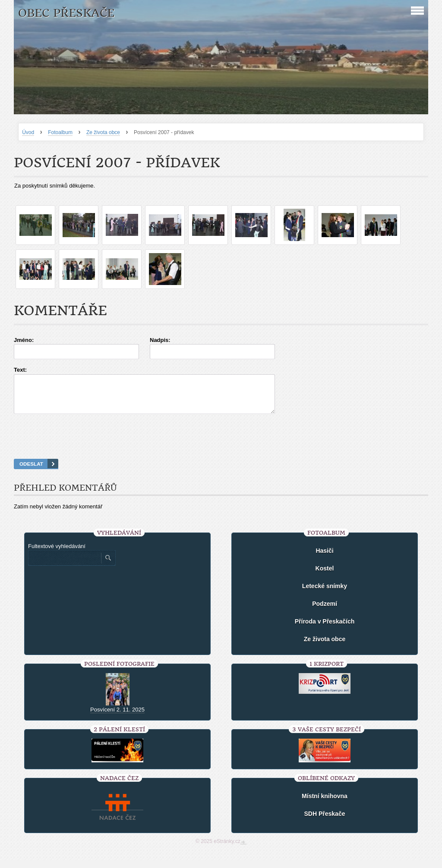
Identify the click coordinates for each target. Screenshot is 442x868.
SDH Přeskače (325, 821)
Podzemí (325, 611)
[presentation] (221, 447)
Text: (20, 370)
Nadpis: (160, 340)
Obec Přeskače (66, 13)
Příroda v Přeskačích (325, 629)
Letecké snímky (325, 594)
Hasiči (324, 558)
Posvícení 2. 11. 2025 (117, 717)
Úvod (28, 132)
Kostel (325, 576)
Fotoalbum (60, 132)
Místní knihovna (325, 804)
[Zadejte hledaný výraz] (64, 566)
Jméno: (24, 340)
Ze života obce (103, 132)
